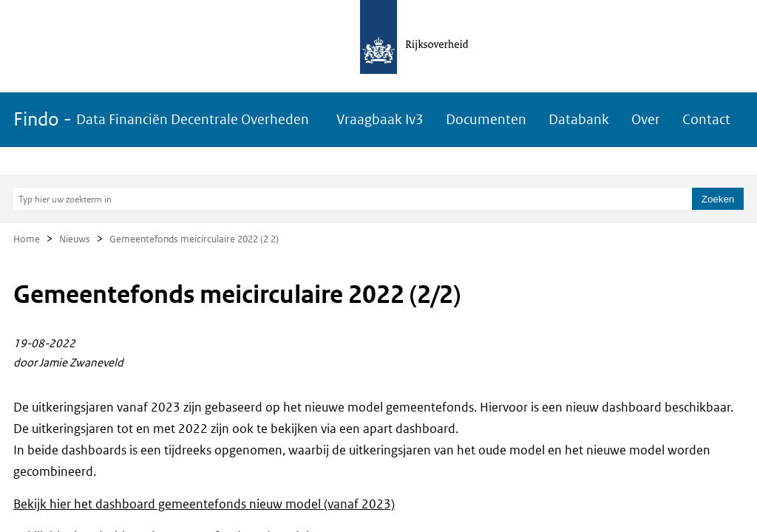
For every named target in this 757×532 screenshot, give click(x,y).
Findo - (161, 119)
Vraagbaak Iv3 (380, 119)
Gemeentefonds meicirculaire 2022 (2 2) (194, 239)
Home (27, 239)
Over (646, 119)
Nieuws (75, 239)
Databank (579, 119)
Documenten (486, 119)
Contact (706, 119)
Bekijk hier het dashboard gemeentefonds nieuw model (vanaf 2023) (204, 504)
